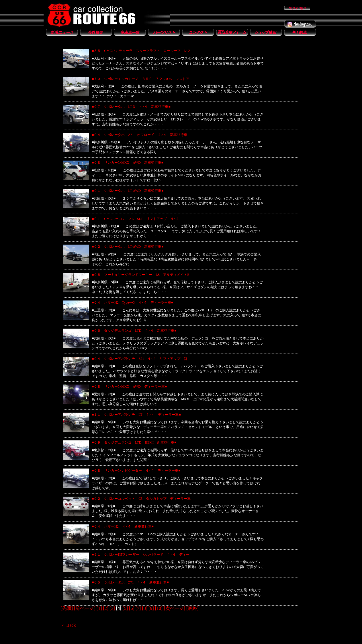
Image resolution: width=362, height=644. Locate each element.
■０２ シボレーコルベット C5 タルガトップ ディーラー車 (141, 499)
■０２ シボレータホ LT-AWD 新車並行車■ (128, 247)
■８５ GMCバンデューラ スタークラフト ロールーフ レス (141, 51)
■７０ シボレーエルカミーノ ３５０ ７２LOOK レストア (141, 79)
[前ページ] (85, 608)
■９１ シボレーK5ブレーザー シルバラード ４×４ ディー (141, 555)
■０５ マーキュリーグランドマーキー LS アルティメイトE (141, 275)
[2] (106, 608)
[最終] (192, 608)
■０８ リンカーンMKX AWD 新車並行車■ (128, 163)
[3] (112, 608)
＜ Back (68, 625)
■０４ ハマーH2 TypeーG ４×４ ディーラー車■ (132, 303)
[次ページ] (174, 608)
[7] (138, 608)
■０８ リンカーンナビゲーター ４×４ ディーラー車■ (136, 471)
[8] (145, 608)
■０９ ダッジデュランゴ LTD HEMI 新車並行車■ (134, 442)
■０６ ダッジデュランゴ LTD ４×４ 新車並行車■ (134, 331)
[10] (159, 608)
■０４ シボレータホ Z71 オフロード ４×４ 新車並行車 (139, 135)
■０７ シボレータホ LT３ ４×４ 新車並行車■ (131, 107)
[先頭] (67, 608)
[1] (99, 608)
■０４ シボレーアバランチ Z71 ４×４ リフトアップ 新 (139, 359)
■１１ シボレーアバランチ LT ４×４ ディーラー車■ (136, 415)
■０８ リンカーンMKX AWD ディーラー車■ (129, 387)
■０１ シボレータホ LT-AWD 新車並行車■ (128, 191)
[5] (125, 608)
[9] (151, 608)
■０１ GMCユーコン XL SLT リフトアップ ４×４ (137, 219)
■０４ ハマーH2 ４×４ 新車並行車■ (123, 526)
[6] (132, 608)
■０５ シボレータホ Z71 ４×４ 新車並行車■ (130, 582)
